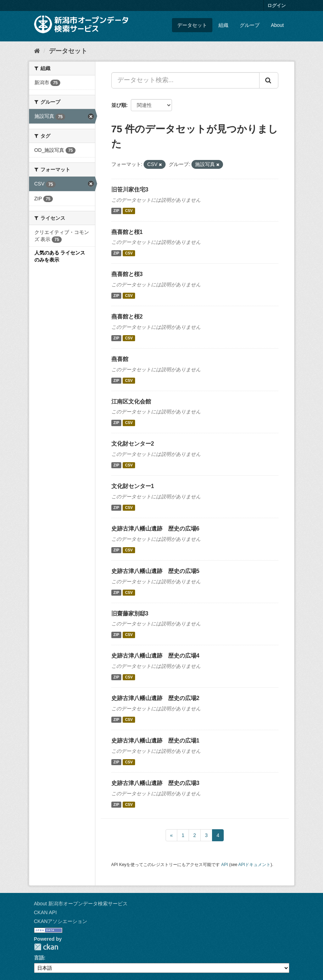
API (225, 865)
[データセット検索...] (185, 80)
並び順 (119, 105)
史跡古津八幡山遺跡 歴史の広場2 (155, 698)
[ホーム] (37, 51)
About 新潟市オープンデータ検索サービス (81, 904)
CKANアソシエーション (61, 921)
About (277, 25)
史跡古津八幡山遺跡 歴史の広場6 (155, 529)
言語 (39, 958)
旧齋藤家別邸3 (130, 614)
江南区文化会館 (131, 402)
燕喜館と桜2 (127, 317)
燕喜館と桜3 (127, 274)
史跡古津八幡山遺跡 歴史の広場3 (155, 783)
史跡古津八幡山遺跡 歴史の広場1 (155, 741)
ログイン (277, 5)
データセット (192, 25)
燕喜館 (120, 359)
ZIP (116, 211)
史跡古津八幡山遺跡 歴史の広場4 (155, 656)
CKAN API (46, 912)
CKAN (46, 947)
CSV (129, 211)
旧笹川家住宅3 (130, 190)
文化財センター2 (133, 444)
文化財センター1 (133, 486)
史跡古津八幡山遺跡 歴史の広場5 (155, 571)
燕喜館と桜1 (127, 232)
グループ (250, 25)
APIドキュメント (254, 865)
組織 (223, 25)
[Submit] (269, 80)
